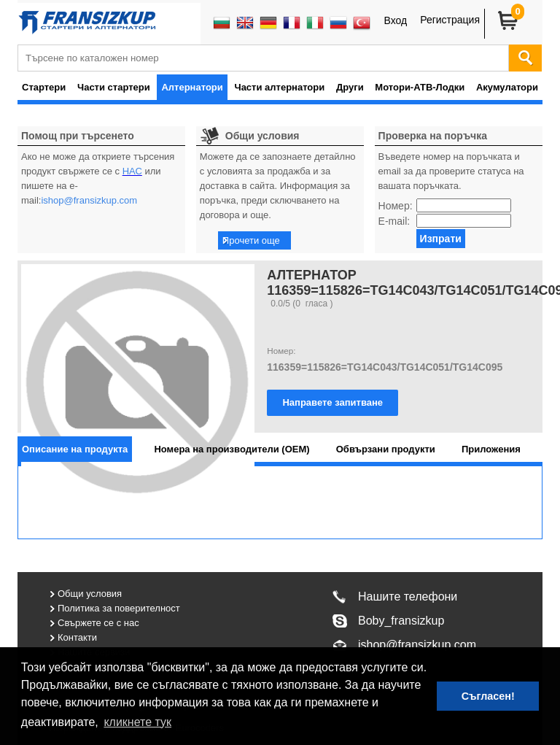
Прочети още (251, 240)
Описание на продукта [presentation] (75, 449)
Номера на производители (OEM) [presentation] (232, 449)
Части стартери (114, 87)
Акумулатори (507, 87)
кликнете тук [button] (137, 722)
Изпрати (441, 239)
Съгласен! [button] (488, 696)
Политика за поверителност (119, 608)
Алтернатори (192, 87)
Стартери (44, 87)
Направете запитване (332, 402)
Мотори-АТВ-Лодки (420, 87)
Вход (395, 20)
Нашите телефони (408, 597)
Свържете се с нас (98, 623)
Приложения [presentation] (491, 449)
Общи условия (90, 594)
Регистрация (450, 20)
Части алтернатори (280, 87)
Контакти (77, 637)
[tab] (75, 449)
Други (350, 87)
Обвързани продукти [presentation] (386, 449)
